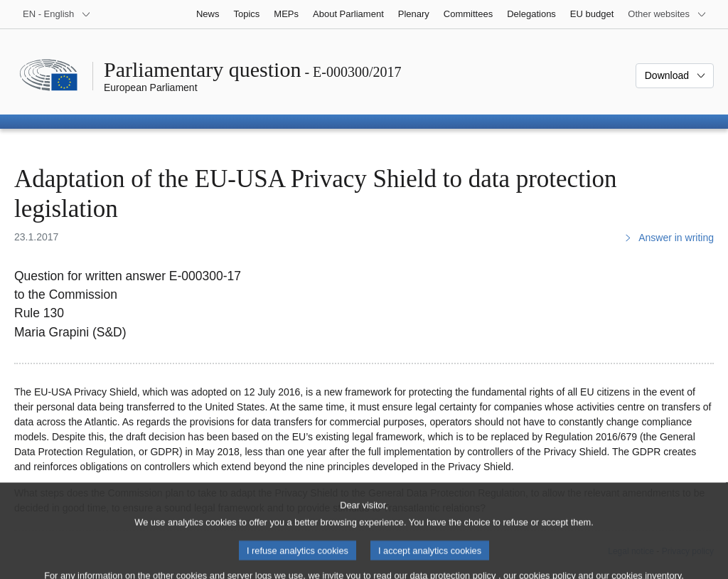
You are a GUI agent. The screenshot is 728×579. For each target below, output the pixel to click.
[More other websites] (667, 14)
